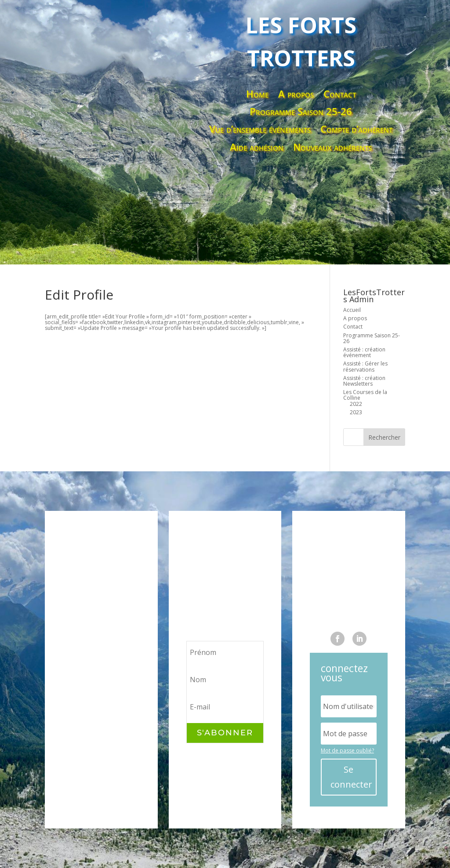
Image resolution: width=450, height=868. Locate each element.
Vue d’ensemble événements (260, 129)
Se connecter (351, 777)
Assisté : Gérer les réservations (365, 366)
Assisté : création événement (364, 352)
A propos (296, 94)
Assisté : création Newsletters (364, 381)
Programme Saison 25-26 (301, 112)
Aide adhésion (257, 147)
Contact (340, 94)
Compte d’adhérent (356, 129)
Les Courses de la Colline (365, 395)
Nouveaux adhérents (332, 147)
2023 (356, 412)
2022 (356, 404)
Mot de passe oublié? (347, 750)
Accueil (352, 310)
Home (257, 94)
